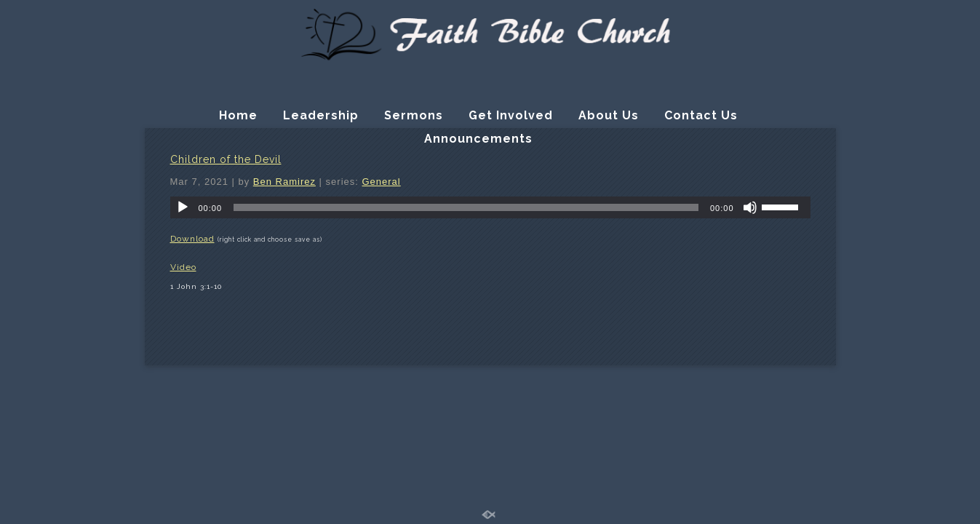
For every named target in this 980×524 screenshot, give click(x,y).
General (381, 182)
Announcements (478, 139)
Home (238, 115)
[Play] (183, 207)
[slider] (466, 207)
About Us (609, 115)
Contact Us (701, 115)
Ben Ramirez (284, 182)
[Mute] (750, 207)
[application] (490, 207)
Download (192, 239)
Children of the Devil (226, 159)
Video (183, 267)
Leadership (321, 115)
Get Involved (511, 115)
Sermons (414, 115)
